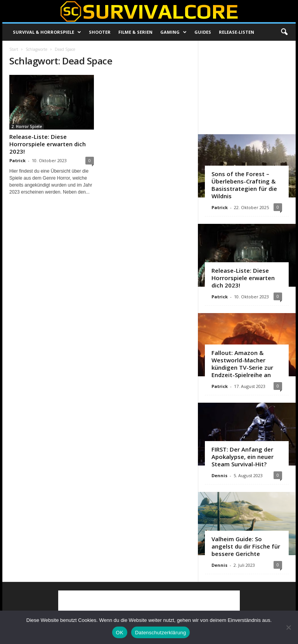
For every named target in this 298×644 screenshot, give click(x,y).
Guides (203, 32)
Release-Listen (236, 32)
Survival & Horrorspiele (47, 32)
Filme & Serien (135, 32)
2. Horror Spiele (27, 126)
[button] (284, 32)
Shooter (100, 32)
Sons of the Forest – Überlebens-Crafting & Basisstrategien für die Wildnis (244, 185)
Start (14, 49)
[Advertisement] (247, 87)
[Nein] (288, 627)
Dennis (219, 475)
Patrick (17, 160)
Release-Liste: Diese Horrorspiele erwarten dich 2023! (48, 144)
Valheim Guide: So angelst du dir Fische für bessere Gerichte (246, 546)
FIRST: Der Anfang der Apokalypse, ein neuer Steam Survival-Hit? (243, 457)
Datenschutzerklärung (160, 633)
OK (120, 633)
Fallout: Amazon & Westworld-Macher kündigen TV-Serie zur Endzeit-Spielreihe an (242, 364)
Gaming (173, 32)
